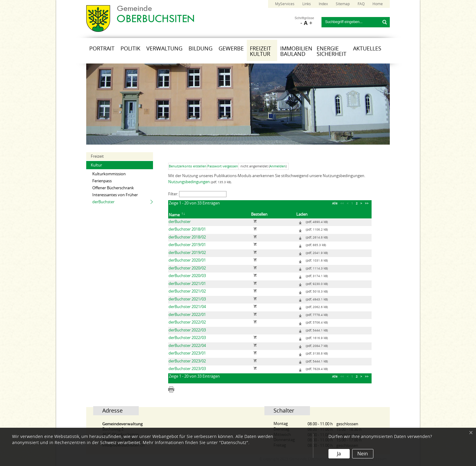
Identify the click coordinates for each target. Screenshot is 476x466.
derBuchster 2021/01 (187, 284)
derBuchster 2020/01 (187, 260)
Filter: (197, 194)
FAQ (361, 4)
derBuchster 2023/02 (187, 361)
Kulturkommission (109, 174)
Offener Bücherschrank (113, 188)
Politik (130, 49)
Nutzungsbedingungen (189, 182)
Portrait (102, 49)
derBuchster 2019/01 (187, 245)
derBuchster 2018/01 (187, 229)
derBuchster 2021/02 (187, 291)
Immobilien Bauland (296, 51)
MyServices (285, 4)
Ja (339, 454)
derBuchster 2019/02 (187, 253)
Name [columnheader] (177, 214)
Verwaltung (164, 49)
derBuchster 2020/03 (187, 276)
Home (378, 4)
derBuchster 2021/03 (187, 299)
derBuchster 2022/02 (187, 322)
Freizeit (97, 156)
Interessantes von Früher (115, 195)
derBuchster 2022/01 (187, 315)
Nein (363, 454)
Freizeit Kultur (260, 51)
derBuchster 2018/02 (187, 237)
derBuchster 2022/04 (187, 346)
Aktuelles (367, 49)
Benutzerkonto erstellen (188, 166)
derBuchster (103, 202)
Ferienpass (102, 181)
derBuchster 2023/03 (187, 369)
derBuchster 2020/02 (187, 268)
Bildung (201, 49)
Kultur (96, 165)
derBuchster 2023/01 (187, 353)
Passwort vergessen (223, 166)
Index (323, 4)
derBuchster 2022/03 (187, 330)
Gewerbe (231, 49)
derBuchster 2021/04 (187, 307)
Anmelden (278, 166)
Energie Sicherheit (331, 51)
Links (307, 4)
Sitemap (343, 4)
